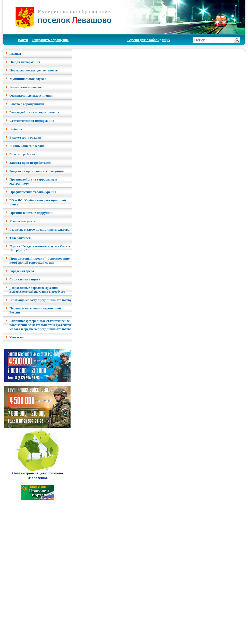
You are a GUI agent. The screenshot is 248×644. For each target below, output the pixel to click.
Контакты (17, 337)
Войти (23, 40)
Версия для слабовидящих (149, 40)
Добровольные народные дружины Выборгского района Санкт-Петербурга (37, 290)
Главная (15, 54)
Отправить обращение (50, 40)
